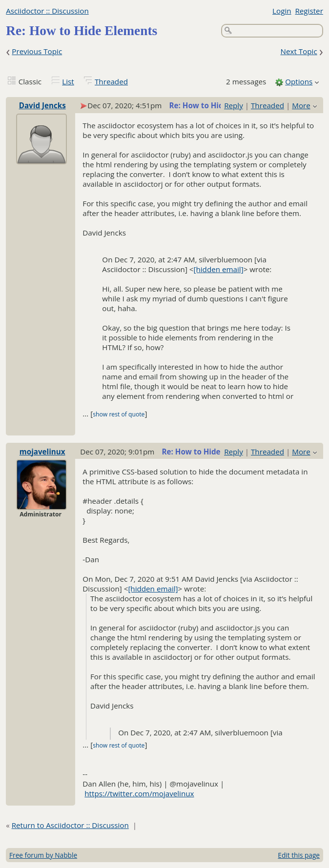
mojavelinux (42, 452)
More (301, 105)
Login (282, 11)
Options (299, 81)
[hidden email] (219, 269)
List (68, 81)
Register (309, 11)
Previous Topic (37, 51)
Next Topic (298, 51)
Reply (234, 105)
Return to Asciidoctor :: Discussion (70, 825)
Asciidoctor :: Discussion (47, 11)
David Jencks (42, 105)
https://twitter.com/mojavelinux (139, 793)
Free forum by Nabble (43, 855)
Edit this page (299, 855)
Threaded (111, 81)
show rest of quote (119, 414)
